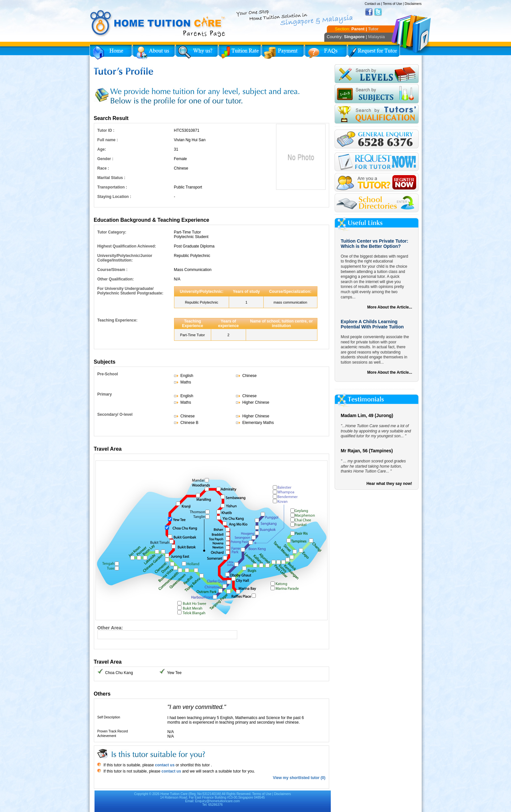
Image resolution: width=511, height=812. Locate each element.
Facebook (369, 12)
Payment (283, 52)
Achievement (107, 736)
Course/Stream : (113, 270)
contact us (164, 765)
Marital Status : (111, 178)
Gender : (105, 159)
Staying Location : (114, 197)
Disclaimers (413, 4)
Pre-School (108, 374)
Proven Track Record (113, 731)
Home (111, 52)
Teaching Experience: (117, 320)
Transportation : (112, 187)
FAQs (326, 52)
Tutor (373, 29)
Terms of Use (393, 4)
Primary (105, 394)
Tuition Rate (240, 52)
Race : (103, 168)
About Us (154, 52)
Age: (102, 149)
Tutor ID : (106, 130)
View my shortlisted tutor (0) (299, 778)
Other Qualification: (116, 279)
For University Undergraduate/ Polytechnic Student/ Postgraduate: (131, 291)
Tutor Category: (112, 232)
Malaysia (376, 37)
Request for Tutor (374, 52)
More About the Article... (390, 307)
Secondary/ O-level (115, 414)
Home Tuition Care (174, 794)
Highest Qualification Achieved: (127, 246)
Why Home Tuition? (197, 52)
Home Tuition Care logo (158, 23)
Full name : (108, 140)
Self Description (109, 717)
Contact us (372, 4)
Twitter (378, 12)
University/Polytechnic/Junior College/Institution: (125, 258)
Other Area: (110, 628)
